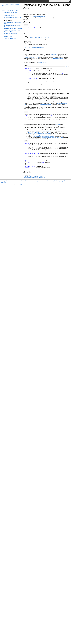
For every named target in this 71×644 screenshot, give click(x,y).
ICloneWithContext (43, 62)
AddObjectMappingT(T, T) (31, 57)
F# (37, 25)
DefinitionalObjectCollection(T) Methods (11, 13)
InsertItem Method (9, 32)
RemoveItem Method (10, 35)
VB (29, 25)
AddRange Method (9, 16)
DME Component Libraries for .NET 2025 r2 (11, 5)
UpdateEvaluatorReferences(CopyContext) (35, 126)
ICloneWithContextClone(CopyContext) (34, 47)
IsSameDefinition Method (11, 33)
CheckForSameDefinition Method (13, 17)
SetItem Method (8, 37)
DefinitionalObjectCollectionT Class (34, 176)
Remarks (27, 50)
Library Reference (6, 7)
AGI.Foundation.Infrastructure (9, 9)
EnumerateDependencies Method (13, 25)
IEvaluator (58, 125)
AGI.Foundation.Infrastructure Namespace (35, 178)
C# (26, 25)
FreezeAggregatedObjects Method (13, 28)
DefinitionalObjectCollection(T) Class (11, 11)
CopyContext (53, 54)
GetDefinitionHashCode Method (12, 30)
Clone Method (8, 21)
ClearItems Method (9, 19)
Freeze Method (8, 27)
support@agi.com (21, 185)
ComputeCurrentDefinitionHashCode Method (13, 23)
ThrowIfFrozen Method (10, 38)
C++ (33, 25)
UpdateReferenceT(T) (57, 58)
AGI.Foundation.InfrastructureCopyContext (41, 38)
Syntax (26, 22)
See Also (27, 172)
